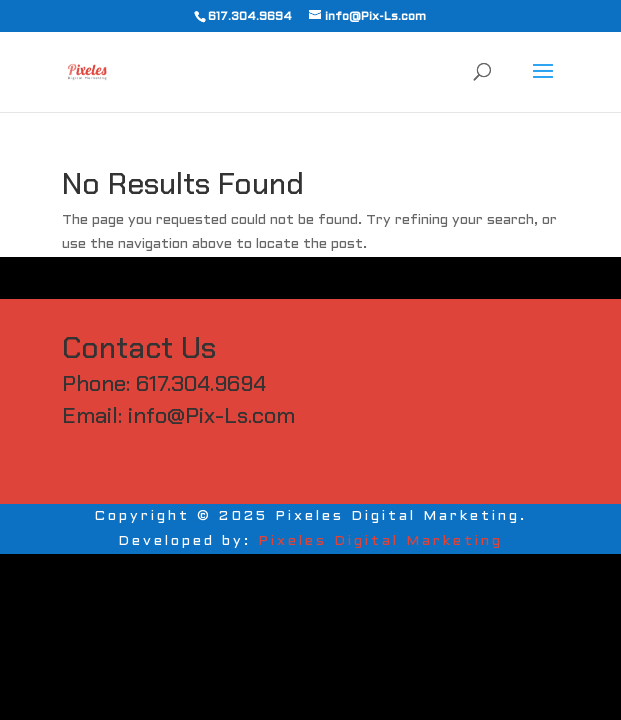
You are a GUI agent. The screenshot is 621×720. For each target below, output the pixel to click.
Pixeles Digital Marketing (380, 541)
